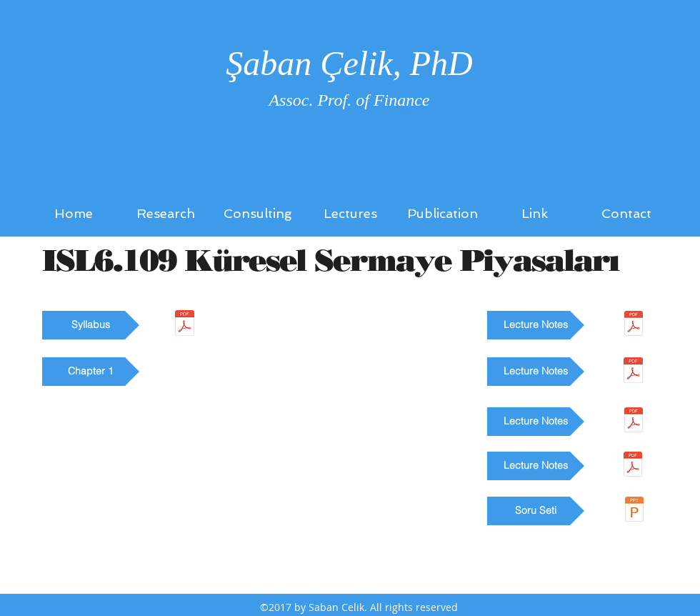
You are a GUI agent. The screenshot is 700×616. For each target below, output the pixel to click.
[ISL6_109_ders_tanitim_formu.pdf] (185, 325)
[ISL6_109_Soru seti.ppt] (634, 511)
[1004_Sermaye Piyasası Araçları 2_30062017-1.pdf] (633, 325)
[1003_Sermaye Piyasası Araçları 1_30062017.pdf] (633, 372)
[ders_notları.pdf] (633, 466)
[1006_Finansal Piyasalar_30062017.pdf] (634, 422)
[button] (91, 325)
